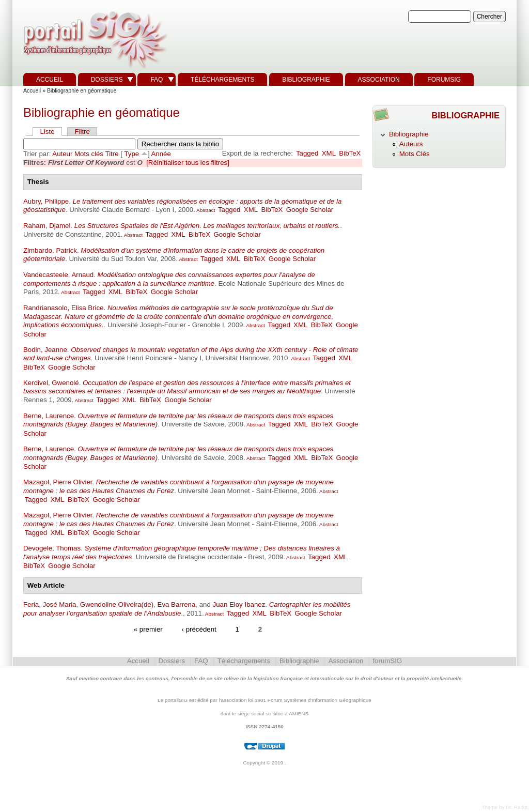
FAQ (157, 80)
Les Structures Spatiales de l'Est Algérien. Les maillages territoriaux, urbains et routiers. (207, 226)
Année (161, 154)
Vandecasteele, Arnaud (58, 275)
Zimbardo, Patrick (50, 250)
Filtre (82, 132)
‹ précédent (199, 629)
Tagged (307, 153)
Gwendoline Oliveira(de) (117, 604)
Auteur (62, 154)
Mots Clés (415, 154)
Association (379, 80)
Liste (48, 132)
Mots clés (89, 154)
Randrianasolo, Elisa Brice (64, 308)
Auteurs (411, 144)
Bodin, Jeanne (45, 350)
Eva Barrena (177, 604)
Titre (112, 154)
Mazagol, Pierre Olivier (58, 482)
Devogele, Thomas (52, 548)
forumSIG (444, 80)
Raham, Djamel (47, 226)
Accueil (50, 80)
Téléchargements (222, 80)
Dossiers (107, 80)
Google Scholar (310, 210)
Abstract (205, 210)
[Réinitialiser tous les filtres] (188, 163)
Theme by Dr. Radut (504, 807)
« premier (148, 629)
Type (131, 154)
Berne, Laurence (49, 416)
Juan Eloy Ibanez (239, 604)
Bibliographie (306, 80)
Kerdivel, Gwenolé (51, 383)
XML (329, 153)
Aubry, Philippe (46, 201)
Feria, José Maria (50, 604)
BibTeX (350, 153)
